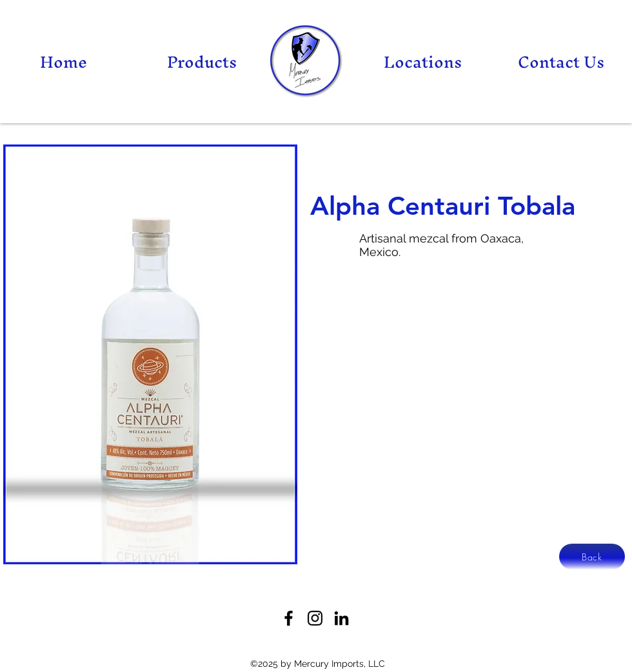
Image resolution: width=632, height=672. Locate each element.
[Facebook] (289, 618)
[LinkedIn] (341, 618)
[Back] (592, 557)
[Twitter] (315, 618)
